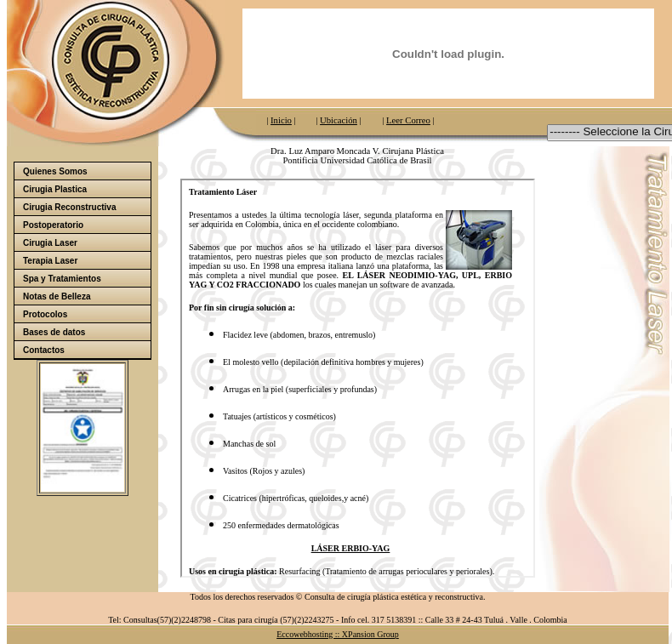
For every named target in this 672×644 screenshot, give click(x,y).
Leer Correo (408, 120)
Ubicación (339, 120)
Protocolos (45, 314)
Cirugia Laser (50, 243)
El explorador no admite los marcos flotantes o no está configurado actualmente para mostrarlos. (358, 378)
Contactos (44, 350)
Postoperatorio (86, 225)
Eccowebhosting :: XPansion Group (338, 634)
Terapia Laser (50, 261)
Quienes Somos (86, 171)
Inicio (281, 120)
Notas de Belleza (57, 296)
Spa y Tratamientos (86, 279)
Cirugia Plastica (86, 189)
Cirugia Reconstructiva (69, 207)
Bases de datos (86, 332)
